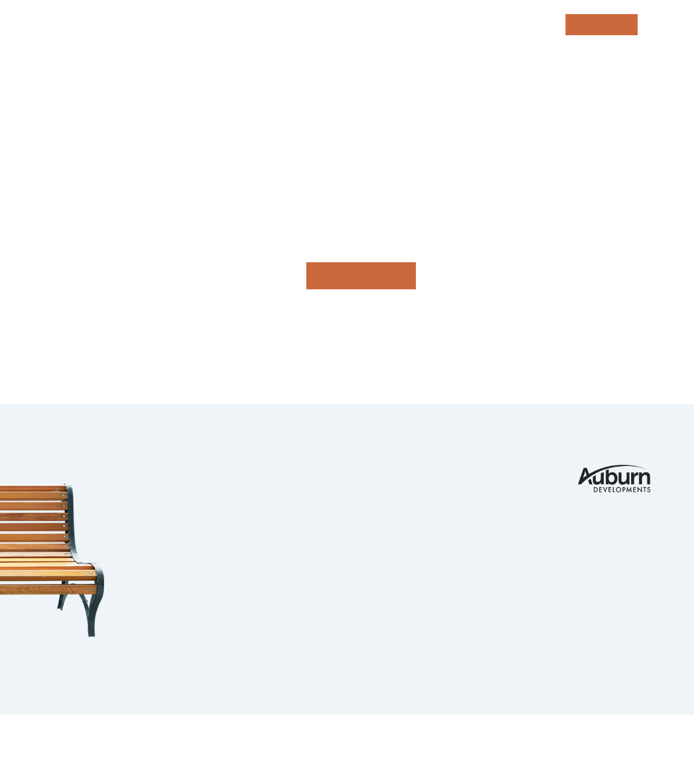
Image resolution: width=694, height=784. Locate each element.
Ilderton (216, 514)
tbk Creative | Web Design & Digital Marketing (144, 755)
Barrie (209, 600)
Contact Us (497, 471)
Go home (361, 276)
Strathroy (221, 621)
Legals (297, 740)
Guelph (211, 557)
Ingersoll (219, 578)
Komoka (213, 493)
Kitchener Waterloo (250, 535)
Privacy (256, 740)
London (212, 471)
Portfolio (387, 471)
